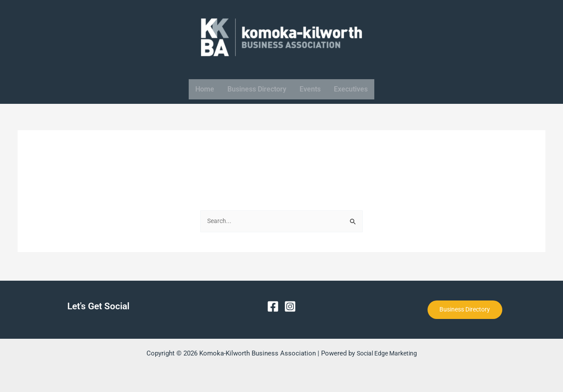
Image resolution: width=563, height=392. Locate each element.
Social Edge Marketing (387, 353)
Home (205, 89)
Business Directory (257, 89)
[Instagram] (290, 305)
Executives (351, 89)
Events (310, 89)
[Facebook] (273, 305)
